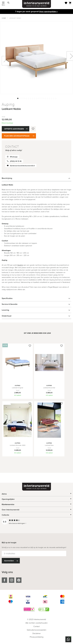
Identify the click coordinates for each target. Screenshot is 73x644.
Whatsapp (14, 157)
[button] (18, 98)
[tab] (36, 178)
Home (4, 18)
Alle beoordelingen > (18, 523)
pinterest (19, 580)
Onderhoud (7, 316)
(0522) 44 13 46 (16, 161)
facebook (4, 580)
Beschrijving (7, 178)
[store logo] (37, 4)
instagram (12, 580)
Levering (5, 310)
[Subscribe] (11, 561)
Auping (20, 265)
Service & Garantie (10, 304)
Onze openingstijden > (49, 12)
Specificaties (7, 298)
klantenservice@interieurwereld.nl (22, 166)
